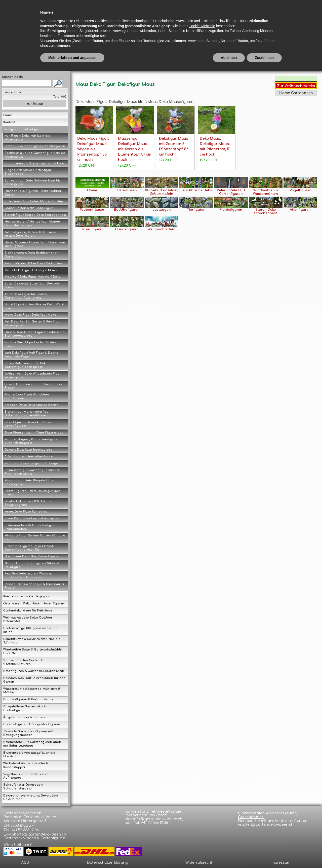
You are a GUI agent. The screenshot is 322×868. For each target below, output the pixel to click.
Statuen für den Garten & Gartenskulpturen (23, 662)
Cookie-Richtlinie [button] (202, 822)
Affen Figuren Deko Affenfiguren (30, 457)
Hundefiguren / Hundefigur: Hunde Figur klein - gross (32, 224)
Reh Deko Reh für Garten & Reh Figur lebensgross (33, 323)
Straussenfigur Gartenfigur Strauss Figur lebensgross (32, 472)
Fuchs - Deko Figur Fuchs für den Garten (30, 344)
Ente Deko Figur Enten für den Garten (34, 202)
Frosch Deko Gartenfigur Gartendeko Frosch (33, 386)
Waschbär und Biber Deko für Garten (33, 263)
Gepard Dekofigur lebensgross (28, 450)
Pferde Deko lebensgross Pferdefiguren (35, 146)
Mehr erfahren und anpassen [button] (72, 854)
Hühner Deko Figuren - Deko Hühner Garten (33, 193)
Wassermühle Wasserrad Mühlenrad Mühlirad (31, 691)
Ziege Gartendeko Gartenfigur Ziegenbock (28, 172)
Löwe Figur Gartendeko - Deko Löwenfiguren (28, 424)
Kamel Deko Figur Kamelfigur (27, 512)
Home (8, 115)
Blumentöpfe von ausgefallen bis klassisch (29, 755)
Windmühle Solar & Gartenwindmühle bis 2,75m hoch (32, 652)
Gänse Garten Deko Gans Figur (29, 208)
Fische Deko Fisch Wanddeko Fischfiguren (27, 396)
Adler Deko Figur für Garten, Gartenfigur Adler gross (26, 296)
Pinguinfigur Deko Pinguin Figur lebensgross (29, 482)
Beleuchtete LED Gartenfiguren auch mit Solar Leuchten (32, 744)
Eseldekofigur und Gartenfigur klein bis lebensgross (35, 155)
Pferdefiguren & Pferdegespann (28, 596)
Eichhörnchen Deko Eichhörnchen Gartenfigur (32, 255)
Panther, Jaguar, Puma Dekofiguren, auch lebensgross (32, 441)
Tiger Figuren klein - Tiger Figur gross (34, 433)
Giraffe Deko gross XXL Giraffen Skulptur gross (29, 503)
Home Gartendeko (296, 93)
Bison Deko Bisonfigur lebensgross (32, 518)
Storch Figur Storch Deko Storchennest (35, 215)
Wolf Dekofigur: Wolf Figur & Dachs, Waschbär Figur (32, 355)
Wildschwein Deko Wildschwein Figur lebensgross (33, 376)
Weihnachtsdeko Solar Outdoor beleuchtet (28, 620)
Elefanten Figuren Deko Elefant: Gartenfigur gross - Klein (29, 548)
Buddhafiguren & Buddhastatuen (29, 699)
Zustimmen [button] (264, 854)
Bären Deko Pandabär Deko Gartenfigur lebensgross (26, 365)
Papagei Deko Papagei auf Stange (31, 463)
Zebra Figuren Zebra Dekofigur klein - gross (34, 493)
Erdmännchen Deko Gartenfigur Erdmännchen (30, 527)
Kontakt (9, 122)
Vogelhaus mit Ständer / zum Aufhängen (26, 776)
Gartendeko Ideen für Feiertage (28, 611)
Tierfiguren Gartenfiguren (23, 129)
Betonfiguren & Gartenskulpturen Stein (34, 671)
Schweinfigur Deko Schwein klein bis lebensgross (33, 183)
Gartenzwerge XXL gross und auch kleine (30, 630)
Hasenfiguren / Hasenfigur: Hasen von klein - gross (35, 244)
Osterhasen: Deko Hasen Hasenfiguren (34, 604)
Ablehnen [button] (229, 854)
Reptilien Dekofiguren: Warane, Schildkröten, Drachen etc (28, 575)
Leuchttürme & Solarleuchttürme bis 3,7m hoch (32, 641)
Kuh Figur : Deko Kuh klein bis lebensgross (27, 138)
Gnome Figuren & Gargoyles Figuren (32, 724)
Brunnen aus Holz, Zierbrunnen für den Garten (34, 680)
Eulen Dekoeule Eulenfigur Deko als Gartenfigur (32, 285)
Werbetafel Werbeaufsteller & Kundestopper (26, 765)
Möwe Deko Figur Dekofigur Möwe (31, 315)
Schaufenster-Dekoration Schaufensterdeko (23, 787)
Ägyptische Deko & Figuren (24, 717)
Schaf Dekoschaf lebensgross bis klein (34, 164)
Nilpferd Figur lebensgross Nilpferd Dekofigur (32, 565)
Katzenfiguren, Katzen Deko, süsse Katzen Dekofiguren (31, 234)
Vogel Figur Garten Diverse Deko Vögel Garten (34, 306)
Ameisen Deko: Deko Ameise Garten (32, 405)
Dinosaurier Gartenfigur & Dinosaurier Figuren (34, 586)
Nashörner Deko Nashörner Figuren (33, 556)
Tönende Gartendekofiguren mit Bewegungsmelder (28, 733)
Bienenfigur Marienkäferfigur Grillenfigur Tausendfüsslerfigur (29, 414)
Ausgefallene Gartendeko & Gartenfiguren (24, 708)
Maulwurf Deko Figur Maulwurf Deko (32, 277)
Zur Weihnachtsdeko (296, 86)
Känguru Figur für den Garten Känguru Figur (35, 537)
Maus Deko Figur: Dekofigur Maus (31, 270)
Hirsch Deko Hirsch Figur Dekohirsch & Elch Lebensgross (35, 334)
